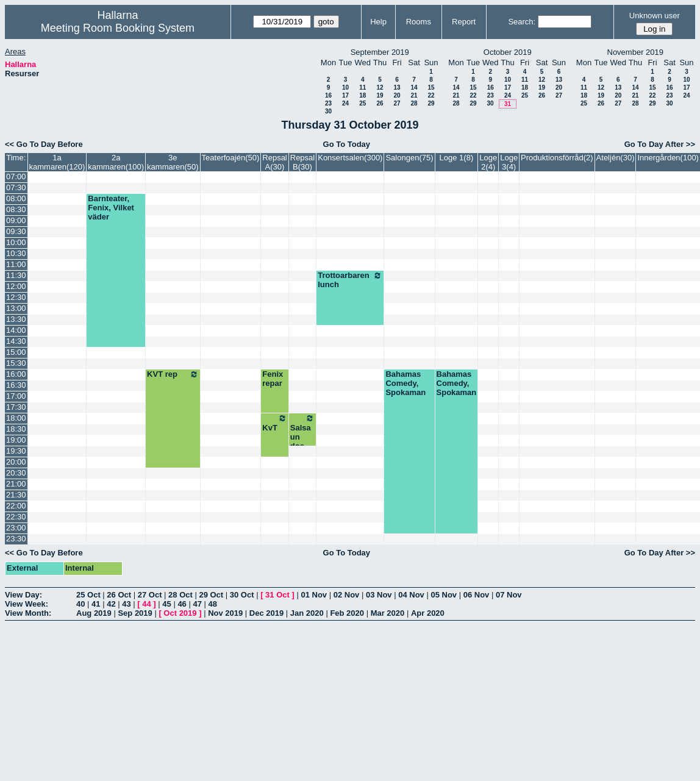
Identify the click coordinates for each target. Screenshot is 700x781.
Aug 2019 (94, 613)
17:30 (16, 407)
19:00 (16, 440)
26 (380, 103)
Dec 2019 (266, 613)
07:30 (16, 187)
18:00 (16, 418)
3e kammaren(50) (173, 162)
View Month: (28, 613)
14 (414, 87)
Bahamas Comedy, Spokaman (405, 383)
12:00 (16, 286)
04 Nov (411, 595)
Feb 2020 (347, 613)
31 (508, 104)
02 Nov (347, 595)
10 (345, 87)
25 (362, 103)
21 (414, 95)
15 (431, 87)
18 (362, 95)
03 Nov (379, 595)
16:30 (16, 385)
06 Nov (477, 595)
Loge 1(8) (457, 158)
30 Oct (242, 595)
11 (362, 87)
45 (166, 604)
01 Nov (314, 595)
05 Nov (444, 595)
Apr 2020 (428, 613)
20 (397, 95)
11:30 (16, 275)
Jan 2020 (307, 613)
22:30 (16, 517)
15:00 (16, 352)
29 (431, 103)
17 (345, 95)
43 (126, 604)
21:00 (16, 484)
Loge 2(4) (488, 162)
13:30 (16, 319)
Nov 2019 (225, 613)
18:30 (16, 429)
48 (213, 604)
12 (380, 87)
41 (96, 604)
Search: (522, 22)
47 (197, 604)
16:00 (16, 374)
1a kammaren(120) (57, 162)
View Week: (27, 604)
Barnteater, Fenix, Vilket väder (111, 208)
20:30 (16, 473)
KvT (274, 423)
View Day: (23, 595)
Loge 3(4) (509, 162)
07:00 (16, 177)
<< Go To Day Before (44, 144)
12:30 (16, 297)
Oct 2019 (180, 613)
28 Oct (180, 595)
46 (182, 604)
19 (380, 95)
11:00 (16, 264)
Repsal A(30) (274, 162)
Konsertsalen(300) (350, 158)
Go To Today (347, 144)
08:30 (16, 209)
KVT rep (173, 374)
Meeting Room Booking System (118, 28)
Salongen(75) (409, 158)
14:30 (16, 341)
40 (80, 604)
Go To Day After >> (660, 144)
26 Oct (119, 595)
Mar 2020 (388, 613)
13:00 (16, 308)
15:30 (16, 363)
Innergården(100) (668, 158)
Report (464, 22)
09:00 (16, 220)
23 (328, 103)
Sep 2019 (135, 613)
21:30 (16, 495)
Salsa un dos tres (302, 437)
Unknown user (655, 16)
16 (328, 95)
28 (414, 103)
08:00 (16, 198)
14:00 (16, 330)
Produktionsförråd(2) (557, 158)
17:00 (16, 396)
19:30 (16, 451)
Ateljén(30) (616, 158)
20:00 (16, 462)
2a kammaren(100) (116, 162)
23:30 (16, 539)
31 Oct (277, 595)
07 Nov (509, 595)
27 (397, 103)
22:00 (16, 506)
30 (328, 111)
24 (345, 103)
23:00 (16, 528)
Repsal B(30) (302, 162)
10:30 (16, 253)
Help (378, 22)
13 (397, 87)
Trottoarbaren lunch (350, 280)
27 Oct (150, 595)
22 (431, 95)
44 (146, 604)
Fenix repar (273, 379)
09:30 (16, 231)
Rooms (419, 22)
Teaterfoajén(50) (231, 158)
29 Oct (211, 595)
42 (111, 604)
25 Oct (88, 595)
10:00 (16, 242)
